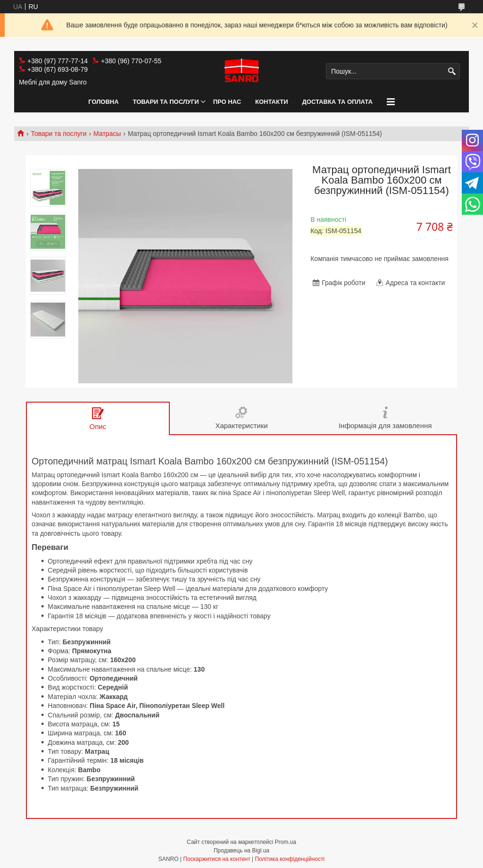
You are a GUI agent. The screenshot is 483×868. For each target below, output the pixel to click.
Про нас (227, 102)
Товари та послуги (166, 102)
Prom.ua (286, 842)
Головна (103, 102)
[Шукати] (452, 72)
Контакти (272, 102)
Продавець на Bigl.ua (241, 851)
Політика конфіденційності (290, 859)
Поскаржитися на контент (217, 859)
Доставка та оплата (337, 102)
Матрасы (107, 134)
